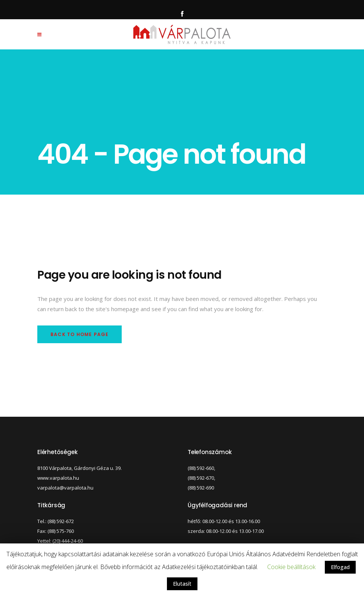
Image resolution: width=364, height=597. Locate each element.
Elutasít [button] (182, 584)
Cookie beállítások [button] (291, 567)
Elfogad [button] (340, 567)
